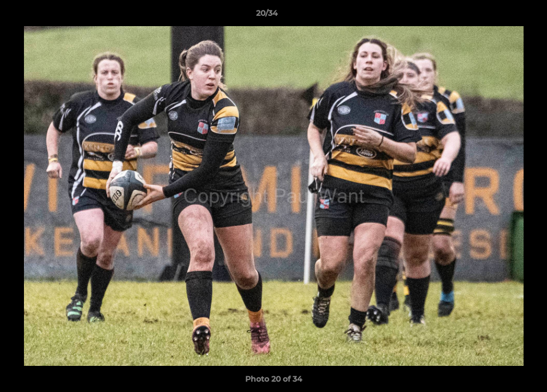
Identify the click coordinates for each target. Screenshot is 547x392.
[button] (501, 16)
